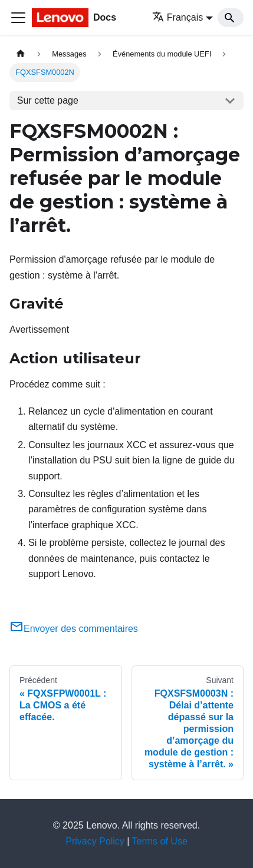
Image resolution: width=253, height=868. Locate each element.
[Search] (231, 18)
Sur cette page (48, 100)
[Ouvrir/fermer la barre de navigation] (18, 18)
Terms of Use (160, 841)
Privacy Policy (95, 841)
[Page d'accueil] (21, 54)
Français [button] (178, 17)
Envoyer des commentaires (74, 629)
